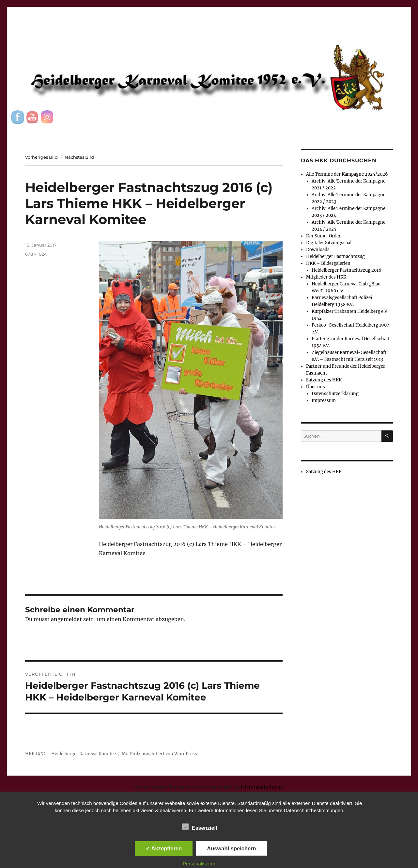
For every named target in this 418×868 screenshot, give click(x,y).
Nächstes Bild (79, 157)
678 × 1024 (36, 254)
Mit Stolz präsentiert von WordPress (159, 754)
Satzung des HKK (324, 380)
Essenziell (200, 827)
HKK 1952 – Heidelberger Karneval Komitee (70, 754)
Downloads (318, 250)
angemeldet (66, 619)
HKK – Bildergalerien (328, 263)
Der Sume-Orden (324, 236)
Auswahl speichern (231, 848)
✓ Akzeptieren (164, 848)
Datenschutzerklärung (335, 394)
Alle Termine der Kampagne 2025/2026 (347, 174)
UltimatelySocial (262, 787)
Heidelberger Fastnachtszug (335, 257)
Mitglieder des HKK (326, 277)
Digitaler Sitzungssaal (329, 243)
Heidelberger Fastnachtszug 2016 (347, 270)
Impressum (324, 401)
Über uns (316, 387)
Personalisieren (200, 864)
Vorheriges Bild (41, 157)
